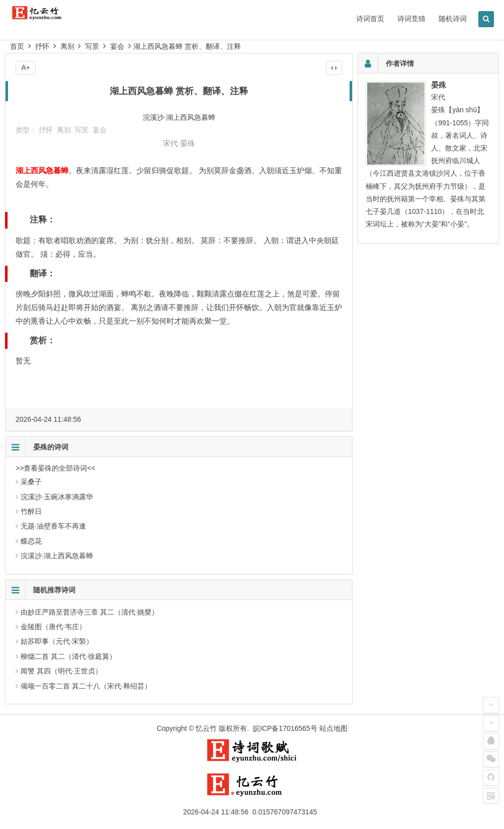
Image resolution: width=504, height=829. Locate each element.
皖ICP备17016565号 (285, 728)
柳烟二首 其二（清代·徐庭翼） (68, 656)
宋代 (171, 143)
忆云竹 (206, 728)
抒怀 (42, 46)
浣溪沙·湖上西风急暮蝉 (57, 556)
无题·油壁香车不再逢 (53, 526)
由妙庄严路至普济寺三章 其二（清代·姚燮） (90, 612)
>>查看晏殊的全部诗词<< (56, 468)
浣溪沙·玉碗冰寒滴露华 (57, 497)
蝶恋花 (31, 541)
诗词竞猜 (411, 19)
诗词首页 (370, 19)
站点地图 (333, 728)
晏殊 (188, 143)
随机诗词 (453, 19)
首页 (17, 46)
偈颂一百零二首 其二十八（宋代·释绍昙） (86, 686)
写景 (92, 46)
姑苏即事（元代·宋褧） (57, 641)
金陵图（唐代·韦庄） (53, 627)
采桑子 (31, 482)
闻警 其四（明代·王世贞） (61, 671)
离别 (67, 46)
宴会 (117, 46)
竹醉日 (31, 511)
